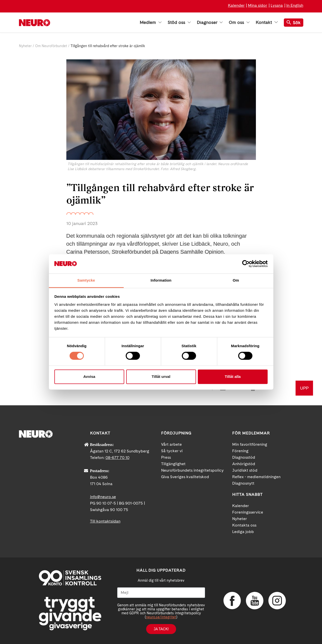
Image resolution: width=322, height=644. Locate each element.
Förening (240, 451)
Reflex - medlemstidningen (256, 477)
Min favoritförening (250, 444)
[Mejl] (161, 593)
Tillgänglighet (173, 464)
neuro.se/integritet (161, 617)
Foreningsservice (248, 512)
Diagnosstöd (244, 457)
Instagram (277, 601)
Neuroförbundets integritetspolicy (192, 470)
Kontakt (267, 22)
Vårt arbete (171, 444)
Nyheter (25, 46)
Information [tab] (161, 280)
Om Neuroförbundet (51, 46)
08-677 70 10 (117, 458)
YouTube (255, 601)
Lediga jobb (243, 532)
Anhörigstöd (244, 464)
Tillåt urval (161, 376)
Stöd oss (179, 22)
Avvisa (89, 376)
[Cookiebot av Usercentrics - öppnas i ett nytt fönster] (246, 264)
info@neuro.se (103, 497)
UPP (304, 388)
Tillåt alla (233, 376)
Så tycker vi (172, 451)
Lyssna (277, 5)
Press (166, 457)
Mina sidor (258, 5)
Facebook (232, 601)
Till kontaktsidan (105, 521)
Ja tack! (161, 629)
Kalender (236, 5)
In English (295, 5)
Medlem (151, 22)
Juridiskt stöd (245, 470)
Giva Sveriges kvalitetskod (185, 477)
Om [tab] (236, 280)
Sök (294, 23)
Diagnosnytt (243, 483)
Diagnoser (210, 22)
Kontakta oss (244, 525)
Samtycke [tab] (86, 280)
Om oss (239, 22)
